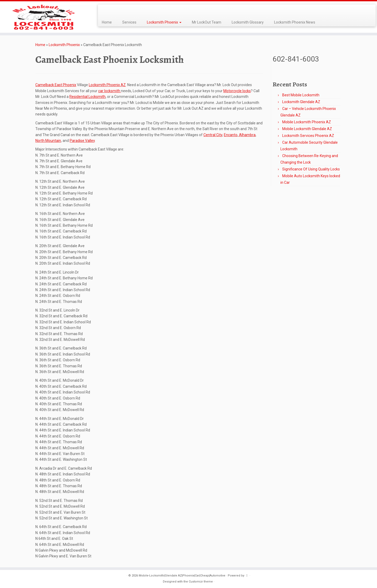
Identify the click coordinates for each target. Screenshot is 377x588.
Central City (213, 135)
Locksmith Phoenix (164, 22)
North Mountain (48, 141)
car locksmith (110, 91)
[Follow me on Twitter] (107, 10)
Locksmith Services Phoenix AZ (308, 136)
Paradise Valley (82, 141)
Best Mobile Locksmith (301, 95)
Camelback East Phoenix (56, 85)
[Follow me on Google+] (114, 10)
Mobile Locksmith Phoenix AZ (307, 122)
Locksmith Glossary (248, 22)
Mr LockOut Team (207, 22)
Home (107, 22)
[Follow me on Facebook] (110, 10)
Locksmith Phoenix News (295, 22)
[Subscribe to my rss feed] (104, 10)
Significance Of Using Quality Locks (311, 169)
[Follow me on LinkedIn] (117, 10)
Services (129, 22)
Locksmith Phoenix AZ (107, 85)
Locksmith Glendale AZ (301, 102)
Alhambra (247, 135)
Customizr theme (201, 582)
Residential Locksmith (87, 97)
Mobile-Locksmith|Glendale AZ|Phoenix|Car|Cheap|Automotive (182, 576)
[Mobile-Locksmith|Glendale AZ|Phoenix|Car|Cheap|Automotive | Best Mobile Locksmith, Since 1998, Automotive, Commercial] (43, 17)
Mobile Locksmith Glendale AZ (307, 129)
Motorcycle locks (237, 91)
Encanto (231, 135)
